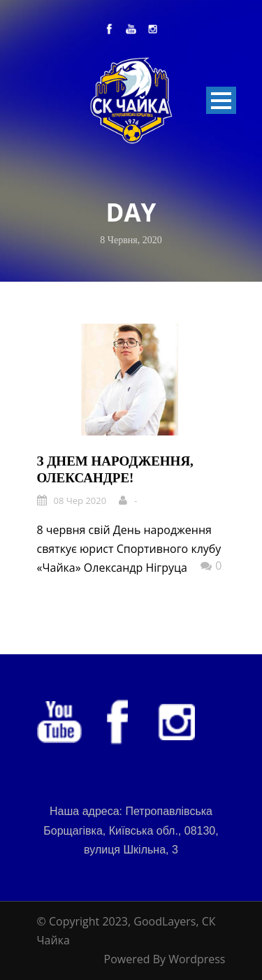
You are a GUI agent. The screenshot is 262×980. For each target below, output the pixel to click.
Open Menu (221, 100)
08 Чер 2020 (80, 500)
